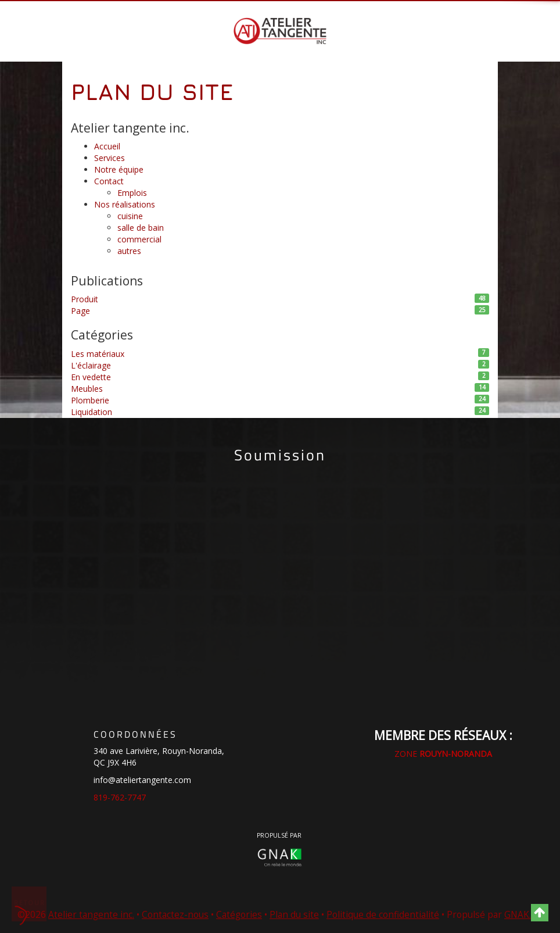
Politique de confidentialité (383, 915)
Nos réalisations (125, 204)
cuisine (130, 216)
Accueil (107, 146)
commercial (139, 239)
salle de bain (141, 228)
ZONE (443, 754)
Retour (30, 903)
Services (110, 158)
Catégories (239, 915)
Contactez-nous (175, 915)
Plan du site (294, 915)
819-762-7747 (120, 797)
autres (129, 251)
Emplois (132, 193)
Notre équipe (119, 169)
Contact (109, 181)
